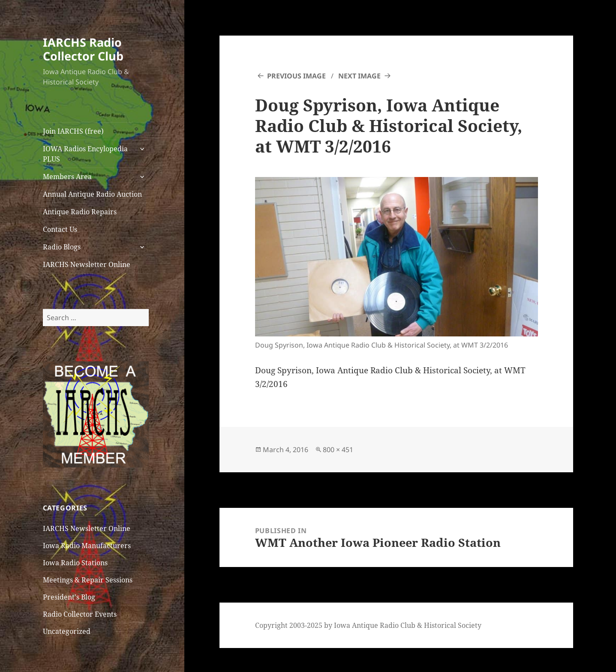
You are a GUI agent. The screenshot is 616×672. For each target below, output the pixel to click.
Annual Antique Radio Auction (92, 194)
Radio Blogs (62, 247)
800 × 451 (338, 450)
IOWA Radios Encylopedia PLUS (85, 154)
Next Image (359, 76)
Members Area (67, 177)
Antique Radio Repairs (80, 212)
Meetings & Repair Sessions (88, 580)
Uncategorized (67, 631)
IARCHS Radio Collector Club (83, 49)
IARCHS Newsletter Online (87, 264)
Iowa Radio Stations (75, 563)
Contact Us (60, 229)
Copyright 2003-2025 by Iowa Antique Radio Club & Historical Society (368, 625)
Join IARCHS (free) (73, 131)
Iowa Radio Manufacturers (87, 546)
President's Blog (69, 597)
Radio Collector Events (80, 614)
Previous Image (296, 76)
